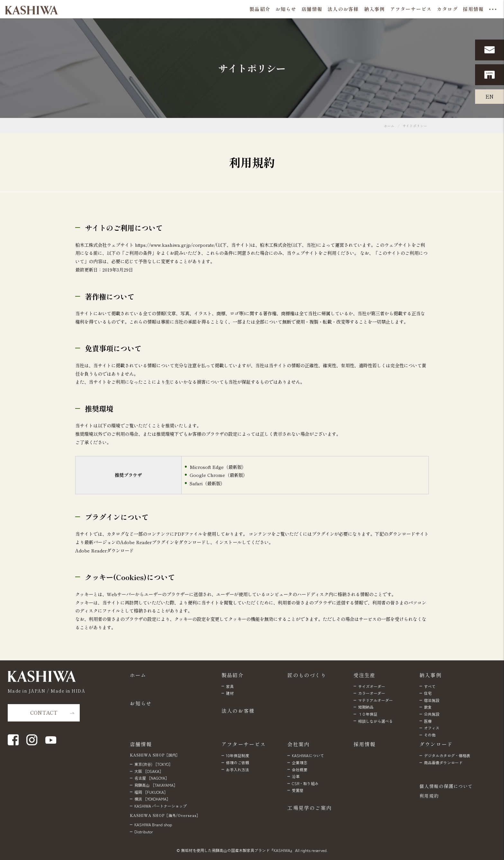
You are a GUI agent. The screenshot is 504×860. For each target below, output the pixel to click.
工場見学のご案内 (310, 808)
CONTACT (44, 712)
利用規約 (429, 796)
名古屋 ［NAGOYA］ (152, 778)
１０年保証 (368, 714)
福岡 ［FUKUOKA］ (151, 792)
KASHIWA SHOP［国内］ (155, 755)
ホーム (389, 126)
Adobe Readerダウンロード (104, 550)
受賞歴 (298, 790)
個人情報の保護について (446, 786)
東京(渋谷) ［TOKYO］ (153, 764)
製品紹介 (233, 675)
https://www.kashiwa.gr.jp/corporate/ (175, 245)
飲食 (428, 707)
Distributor (144, 832)
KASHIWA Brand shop (153, 824)
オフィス (432, 728)
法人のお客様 (238, 711)
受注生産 (365, 675)
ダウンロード (436, 744)
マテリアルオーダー (375, 700)
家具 (230, 686)
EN (490, 96)
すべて (430, 686)
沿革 (296, 776)
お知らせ (141, 703)
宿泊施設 (432, 700)
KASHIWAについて (308, 755)
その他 (430, 735)
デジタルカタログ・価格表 (447, 755)
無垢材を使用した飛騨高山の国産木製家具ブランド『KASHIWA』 (238, 850)
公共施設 (432, 714)
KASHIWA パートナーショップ (161, 806)
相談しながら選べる (375, 721)
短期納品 (366, 707)
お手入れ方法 (238, 770)
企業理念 (300, 762)
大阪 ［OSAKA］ (149, 771)
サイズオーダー (372, 686)
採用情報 (365, 744)
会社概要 (300, 770)
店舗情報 (141, 744)
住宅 (428, 693)
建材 (230, 693)
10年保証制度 (238, 755)
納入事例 (431, 675)
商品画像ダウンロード (443, 762)
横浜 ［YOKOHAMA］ (152, 799)
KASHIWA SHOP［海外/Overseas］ (165, 815)
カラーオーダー (372, 693)
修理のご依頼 (238, 762)
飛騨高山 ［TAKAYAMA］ (156, 785)
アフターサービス (244, 744)
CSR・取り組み (305, 783)
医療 (428, 721)
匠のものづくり (307, 675)
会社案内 (298, 744)
